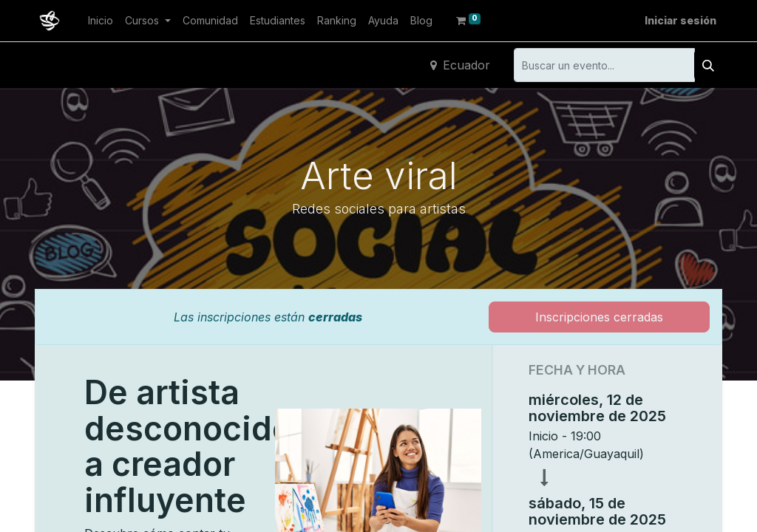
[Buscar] (708, 65)
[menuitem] (101, 20)
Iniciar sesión (680, 20)
